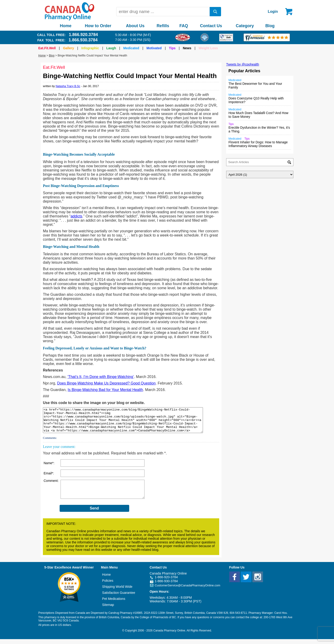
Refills (163, 26)
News (187, 48)
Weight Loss (208, 48)
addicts (76, 216)
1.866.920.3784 (83, 35)
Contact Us (211, 26)
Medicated (131, 48)
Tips (172, 48)
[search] (215, 12)
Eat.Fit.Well (47, 48)
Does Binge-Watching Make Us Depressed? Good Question (106, 383)
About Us (135, 26)
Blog (270, 26)
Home (66, 26)
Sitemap (108, 610)
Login (273, 11)
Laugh (111, 48)
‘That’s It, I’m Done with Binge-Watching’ (101, 377)
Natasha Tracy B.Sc (68, 86)
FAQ (184, 26)
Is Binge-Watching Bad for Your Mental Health (105, 390)
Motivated (154, 48)
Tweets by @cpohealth (243, 64)
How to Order (98, 26)
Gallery (69, 48)
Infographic (90, 48)
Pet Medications (114, 604)
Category (245, 26)
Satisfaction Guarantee (119, 598)
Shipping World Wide (117, 591)
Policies (108, 585)
